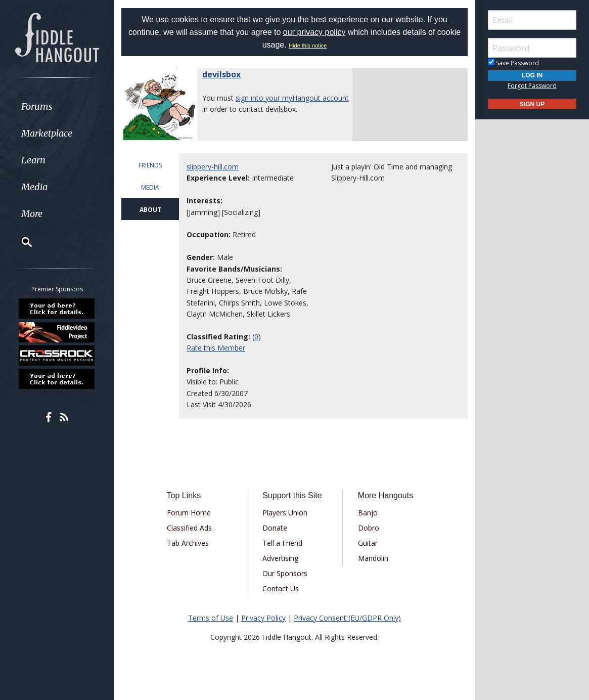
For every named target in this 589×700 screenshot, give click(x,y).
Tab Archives (188, 543)
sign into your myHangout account (292, 98)
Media (34, 187)
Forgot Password (532, 86)
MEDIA (150, 187)
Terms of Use (211, 618)
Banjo (368, 513)
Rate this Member (216, 348)
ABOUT (150, 210)
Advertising (280, 558)
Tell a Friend (282, 543)
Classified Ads (189, 528)
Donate (275, 528)
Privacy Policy (263, 618)
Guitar (368, 543)
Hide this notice (308, 46)
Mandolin (373, 558)
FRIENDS (150, 165)
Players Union (285, 513)
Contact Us (281, 588)
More (32, 214)
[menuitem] (57, 106)
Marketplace (47, 133)
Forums (37, 106)
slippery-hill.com (213, 167)
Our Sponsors (285, 573)
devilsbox (221, 74)
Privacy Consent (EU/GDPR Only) (347, 618)
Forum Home (189, 513)
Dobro (369, 528)
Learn (33, 160)
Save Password (513, 63)
